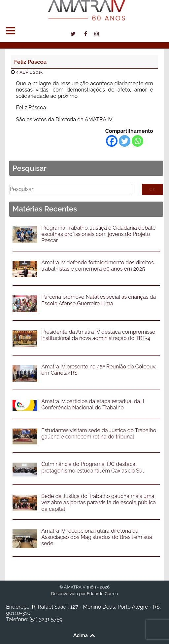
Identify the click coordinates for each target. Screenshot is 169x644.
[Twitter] (125, 141)
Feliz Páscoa (31, 62)
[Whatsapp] (137, 141)
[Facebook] (112, 141)
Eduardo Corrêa (102, 594)
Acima (85, 635)
